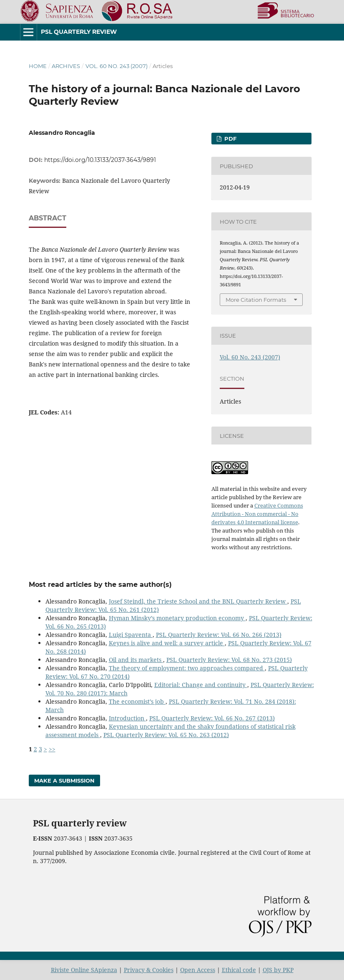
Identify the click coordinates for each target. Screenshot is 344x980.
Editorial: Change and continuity (201, 685)
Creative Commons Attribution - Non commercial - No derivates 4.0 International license (257, 514)
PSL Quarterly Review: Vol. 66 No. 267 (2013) (212, 718)
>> (52, 749)
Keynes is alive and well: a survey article (167, 643)
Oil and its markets (136, 660)
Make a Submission (64, 780)
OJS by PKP (278, 970)
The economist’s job (137, 701)
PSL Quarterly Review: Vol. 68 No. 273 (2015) (229, 660)
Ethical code (239, 970)
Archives (66, 66)
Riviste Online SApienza (84, 970)
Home (38, 66)
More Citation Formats (256, 300)
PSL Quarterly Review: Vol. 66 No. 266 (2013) (219, 635)
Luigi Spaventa (131, 635)
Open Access (198, 970)
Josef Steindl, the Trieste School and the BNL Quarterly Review (198, 601)
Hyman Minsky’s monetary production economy (177, 618)
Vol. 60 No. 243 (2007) (117, 66)
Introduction (127, 718)
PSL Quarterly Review (79, 32)
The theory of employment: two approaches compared (187, 668)
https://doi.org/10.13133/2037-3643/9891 (100, 160)
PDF (230, 139)
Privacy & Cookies (149, 970)
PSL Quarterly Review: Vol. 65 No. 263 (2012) (166, 735)
